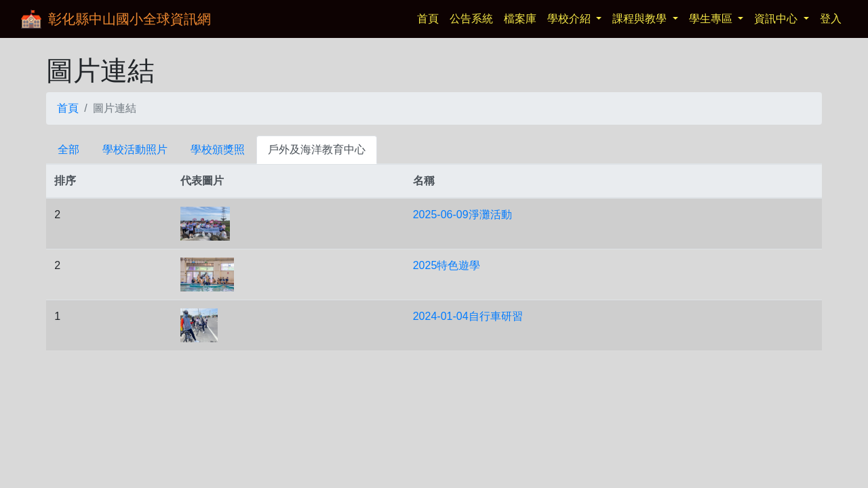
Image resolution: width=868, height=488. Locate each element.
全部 (68, 149)
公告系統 (471, 19)
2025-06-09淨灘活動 (462, 215)
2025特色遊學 (447, 265)
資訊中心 (777, 19)
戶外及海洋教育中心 (317, 149)
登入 (831, 19)
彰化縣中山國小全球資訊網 (130, 19)
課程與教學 (641, 19)
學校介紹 (570, 19)
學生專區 (712, 19)
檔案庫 (520, 19)
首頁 (431, 17)
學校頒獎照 (218, 149)
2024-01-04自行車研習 (468, 316)
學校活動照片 (135, 149)
